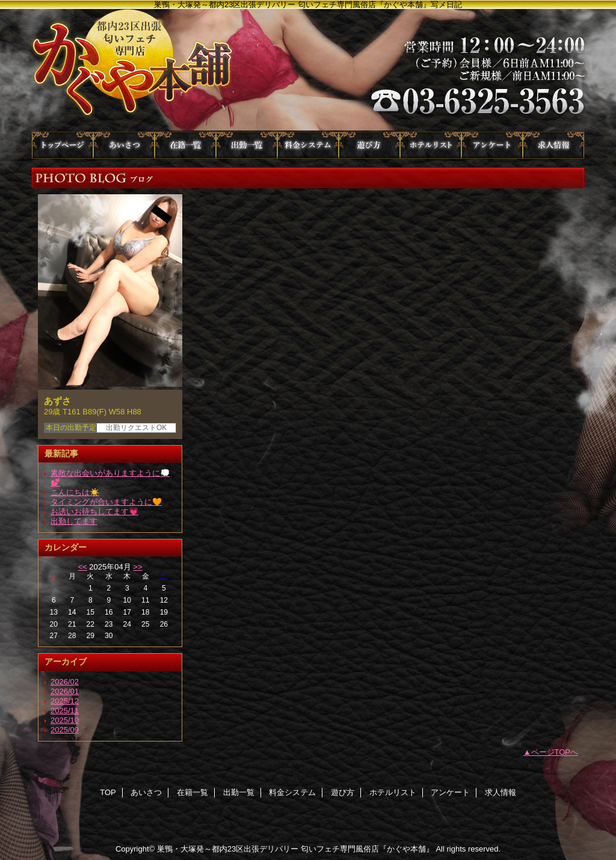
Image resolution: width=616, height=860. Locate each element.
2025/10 (65, 720)
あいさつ (124, 145)
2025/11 (65, 711)
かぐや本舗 (308, 70)
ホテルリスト (431, 145)
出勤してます (74, 521)
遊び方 (369, 145)
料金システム (308, 145)
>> (137, 567)
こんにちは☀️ (75, 492)
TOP (63, 145)
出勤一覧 (247, 145)
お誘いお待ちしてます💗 (94, 511)
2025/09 (65, 730)
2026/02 (65, 682)
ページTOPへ (555, 752)
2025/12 (65, 701)
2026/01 (65, 691)
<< (82, 567)
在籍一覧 (185, 145)
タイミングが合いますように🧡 (106, 502)
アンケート (492, 145)
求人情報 (553, 145)
